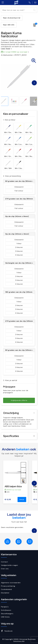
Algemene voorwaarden (11, 583)
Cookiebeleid (6, 589)
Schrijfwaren (6, 610)
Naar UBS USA (9, 25)
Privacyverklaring (8, 586)
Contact (4, 562)
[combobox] (17, 10)
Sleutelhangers (7, 614)
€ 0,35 (8, 500)
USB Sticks (5, 617)
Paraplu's (5, 607)
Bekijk (22, 500)
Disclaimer (5, 593)
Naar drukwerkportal (12, 18)
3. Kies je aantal (10, 380)
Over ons (5, 569)
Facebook (7, 631)
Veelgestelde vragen (9, 565)
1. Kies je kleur (9, 120)
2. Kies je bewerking (12, 176)
